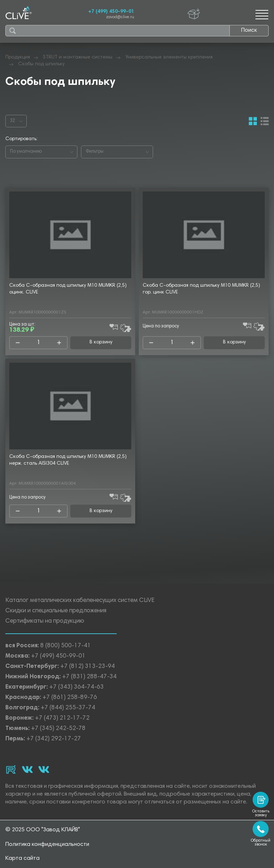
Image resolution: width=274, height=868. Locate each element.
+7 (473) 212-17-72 (62, 719)
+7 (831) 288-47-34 (89, 677)
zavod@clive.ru (120, 17)
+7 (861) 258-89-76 (70, 698)
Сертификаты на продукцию (45, 622)
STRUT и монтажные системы (78, 57)
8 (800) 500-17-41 (66, 646)
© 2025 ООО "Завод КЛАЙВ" (43, 830)
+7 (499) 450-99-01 (111, 12)
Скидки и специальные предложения (56, 611)
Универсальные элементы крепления (169, 57)
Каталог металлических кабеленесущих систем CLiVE (80, 601)
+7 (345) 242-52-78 (58, 729)
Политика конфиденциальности (47, 844)
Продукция (18, 57)
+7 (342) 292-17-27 (54, 739)
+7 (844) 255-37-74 (68, 708)
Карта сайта (22, 858)
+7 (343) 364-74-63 (77, 688)
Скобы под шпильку (41, 64)
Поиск (249, 30)
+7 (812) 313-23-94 (88, 667)
